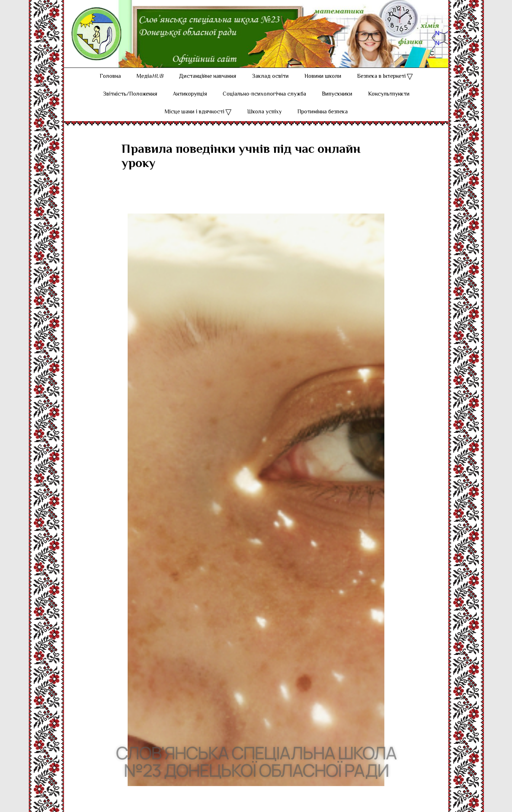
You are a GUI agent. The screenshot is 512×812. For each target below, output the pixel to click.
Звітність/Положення (130, 94)
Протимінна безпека (322, 112)
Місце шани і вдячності (194, 112)
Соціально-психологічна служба (264, 94)
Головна (110, 77)
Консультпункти (389, 94)
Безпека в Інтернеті (381, 77)
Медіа (150, 77)
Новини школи (323, 77)
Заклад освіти (270, 77)
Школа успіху (264, 112)
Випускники (337, 94)
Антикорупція (190, 94)
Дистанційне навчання (207, 77)
